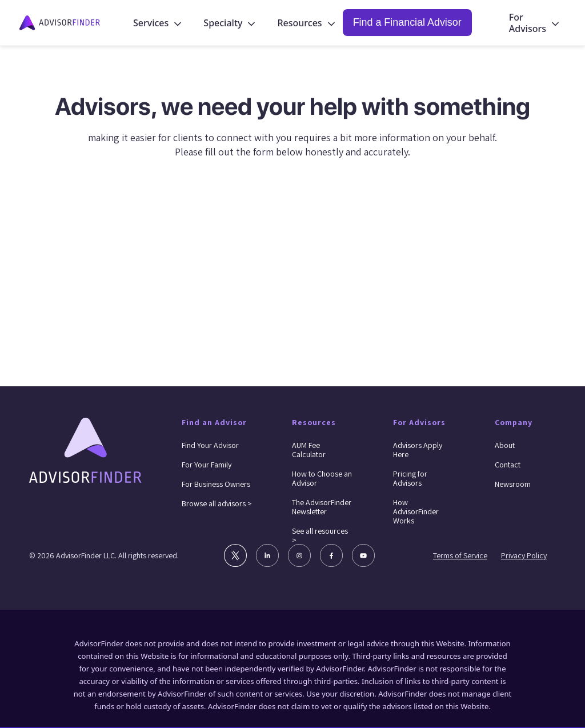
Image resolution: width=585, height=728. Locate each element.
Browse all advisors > (217, 503)
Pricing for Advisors (410, 478)
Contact (508, 465)
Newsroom (513, 484)
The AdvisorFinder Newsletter (322, 507)
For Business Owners (216, 484)
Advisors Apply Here (418, 450)
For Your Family (207, 465)
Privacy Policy (524, 555)
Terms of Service (460, 555)
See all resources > (320, 535)
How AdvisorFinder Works (416, 511)
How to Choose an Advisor (322, 478)
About (505, 445)
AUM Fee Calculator (309, 450)
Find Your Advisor (210, 445)
